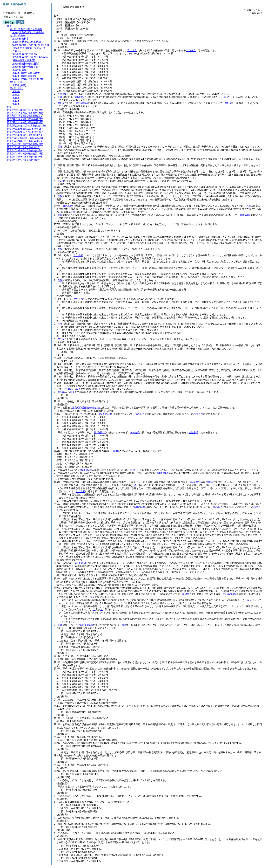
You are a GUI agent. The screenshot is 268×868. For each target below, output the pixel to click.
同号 (185, 94)
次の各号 (132, 50)
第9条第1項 (81, 563)
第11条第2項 (86, 625)
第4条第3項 (139, 507)
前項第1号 (63, 94)
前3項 (61, 181)
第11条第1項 (230, 594)
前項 (60, 97)
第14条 (68, 389)
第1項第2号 (81, 97)
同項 (248, 206)
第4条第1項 (196, 482)
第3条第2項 (86, 470)
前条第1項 (68, 206)
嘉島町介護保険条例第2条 (86, 408)
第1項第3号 (82, 103)
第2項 (61, 103)
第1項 (61, 339)
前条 (78, 389)
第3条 (116, 451)
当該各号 (191, 50)
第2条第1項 (105, 414)
